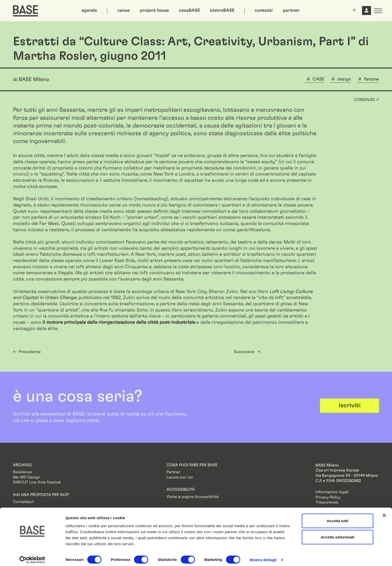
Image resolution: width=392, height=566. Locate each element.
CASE (318, 79)
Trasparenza (327, 502)
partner (291, 10)
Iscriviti (350, 405)
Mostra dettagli (263, 556)
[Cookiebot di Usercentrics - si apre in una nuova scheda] (32, 556)
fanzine (371, 79)
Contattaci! (23, 502)
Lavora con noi (180, 477)
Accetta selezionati (337, 533)
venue (123, 10)
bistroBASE (222, 10)
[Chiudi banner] (384, 511)
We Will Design (27, 477)
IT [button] (354, 10)
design (344, 79)
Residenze (22, 472)
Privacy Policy (328, 497)
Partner (173, 472)
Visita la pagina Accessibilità (192, 497)
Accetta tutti (338, 517)
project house (154, 10)
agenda (89, 10)
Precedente (30, 352)
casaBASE (189, 10)
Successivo (244, 352)
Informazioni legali (332, 492)
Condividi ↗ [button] (366, 100)
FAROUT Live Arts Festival (37, 482)
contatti (264, 10)
